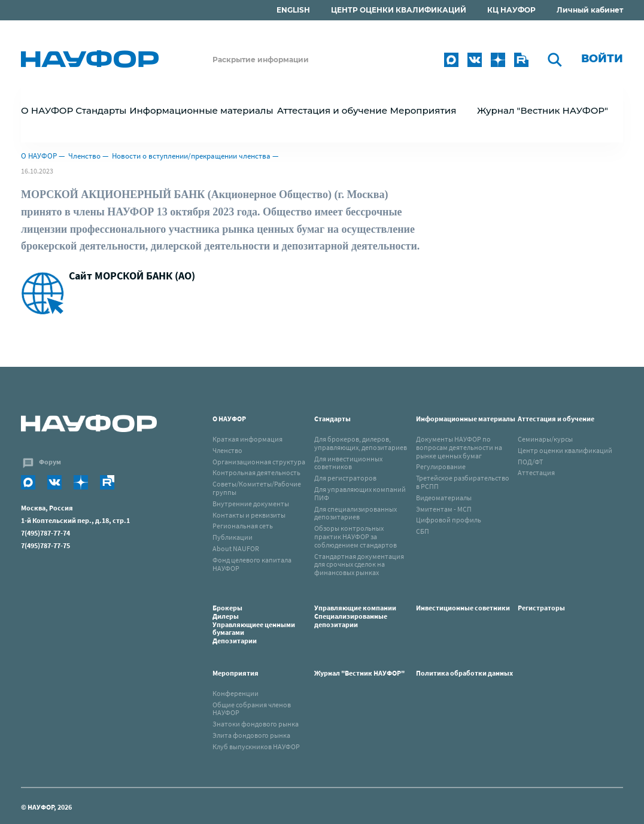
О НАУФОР (39, 156)
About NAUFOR (236, 548)
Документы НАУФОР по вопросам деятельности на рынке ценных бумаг (459, 447)
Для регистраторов (345, 478)
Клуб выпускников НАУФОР (256, 747)
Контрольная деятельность (256, 472)
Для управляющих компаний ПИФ (360, 493)
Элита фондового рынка (251, 735)
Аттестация (536, 472)
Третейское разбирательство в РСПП (463, 482)
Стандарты (332, 419)
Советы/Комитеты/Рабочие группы (257, 488)
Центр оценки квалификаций (565, 450)
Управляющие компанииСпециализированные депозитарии (355, 616)
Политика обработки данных (464, 673)
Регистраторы (541, 608)
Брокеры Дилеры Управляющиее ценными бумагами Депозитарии (254, 624)
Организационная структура (259, 462)
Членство (84, 156)
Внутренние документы (251, 504)
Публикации (233, 537)
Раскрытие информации (261, 60)
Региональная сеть (243, 526)
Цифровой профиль (449, 520)
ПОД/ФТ (530, 462)
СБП (423, 531)
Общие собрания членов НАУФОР (252, 709)
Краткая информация (247, 439)
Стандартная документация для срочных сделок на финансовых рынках (359, 565)
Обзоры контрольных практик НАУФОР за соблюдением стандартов (356, 536)
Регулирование (441, 466)
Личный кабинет (590, 10)
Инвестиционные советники (463, 608)
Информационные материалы (466, 419)
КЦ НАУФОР (511, 10)
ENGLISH (293, 10)
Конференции (236, 693)
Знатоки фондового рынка (256, 724)
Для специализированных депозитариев (356, 513)
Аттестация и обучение (556, 419)
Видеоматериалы (444, 498)
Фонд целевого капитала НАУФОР (252, 564)
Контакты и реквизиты (249, 515)
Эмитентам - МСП (444, 509)
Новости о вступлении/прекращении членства (191, 156)
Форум (50, 462)
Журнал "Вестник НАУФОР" (543, 110)
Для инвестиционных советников (348, 463)
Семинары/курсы (545, 439)
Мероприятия (236, 673)
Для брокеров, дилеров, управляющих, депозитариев (361, 443)
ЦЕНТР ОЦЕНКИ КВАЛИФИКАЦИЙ (399, 10)
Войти (602, 59)
